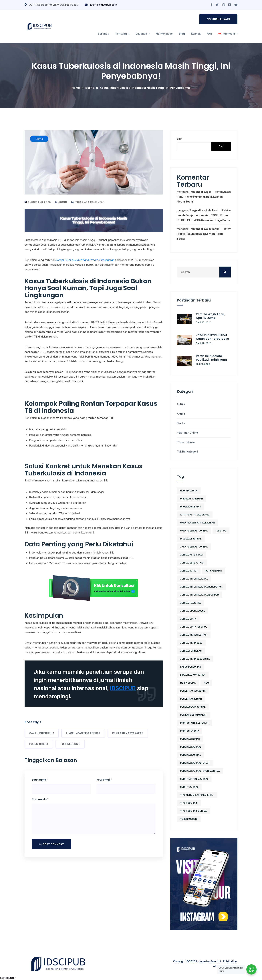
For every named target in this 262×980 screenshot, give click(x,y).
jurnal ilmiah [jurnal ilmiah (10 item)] (189, 571)
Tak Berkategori (187, 452)
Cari (180, 139)
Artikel (181, 404)
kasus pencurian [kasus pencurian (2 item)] (191, 667)
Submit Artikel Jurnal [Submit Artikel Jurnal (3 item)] (194, 779)
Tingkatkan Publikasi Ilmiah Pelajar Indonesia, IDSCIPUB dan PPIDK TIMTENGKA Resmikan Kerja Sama (203, 215)
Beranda (103, 34)
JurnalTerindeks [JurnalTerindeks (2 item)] (191, 651)
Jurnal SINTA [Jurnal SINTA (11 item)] (188, 619)
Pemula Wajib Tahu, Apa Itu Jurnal (210, 316)
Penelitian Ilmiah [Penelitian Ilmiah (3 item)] (191, 699)
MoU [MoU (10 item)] (206, 683)
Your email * (104, 780)
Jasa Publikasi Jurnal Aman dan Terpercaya (213, 337)
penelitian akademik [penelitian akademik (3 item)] (193, 691)
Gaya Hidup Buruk (42, 733)
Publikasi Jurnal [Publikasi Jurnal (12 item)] (191, 747)
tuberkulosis (70, 744)
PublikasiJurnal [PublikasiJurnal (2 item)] (190, 755)
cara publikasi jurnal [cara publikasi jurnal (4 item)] (194, 531)
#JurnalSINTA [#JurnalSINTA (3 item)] (189, 491)
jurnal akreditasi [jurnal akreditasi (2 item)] (191, 555)
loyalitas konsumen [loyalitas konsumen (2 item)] (193, 675)
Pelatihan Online (187, 433)
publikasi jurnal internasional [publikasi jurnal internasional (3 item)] (200, 771)
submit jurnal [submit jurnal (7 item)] (189, 787)
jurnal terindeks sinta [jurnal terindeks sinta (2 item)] (195, 659)
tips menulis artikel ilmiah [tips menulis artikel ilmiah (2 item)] (197, 795)
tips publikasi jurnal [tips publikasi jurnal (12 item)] (194, 811)
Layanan (141, 34)
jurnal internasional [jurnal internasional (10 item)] (194, 579)
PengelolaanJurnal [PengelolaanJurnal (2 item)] (193, 707)
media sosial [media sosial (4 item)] (188, 683)
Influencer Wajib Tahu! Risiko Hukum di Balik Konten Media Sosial (200, 197)
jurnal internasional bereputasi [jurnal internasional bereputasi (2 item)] (201, 587)
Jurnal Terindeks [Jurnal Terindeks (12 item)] (191, 643)
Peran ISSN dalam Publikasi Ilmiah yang (211, 358)
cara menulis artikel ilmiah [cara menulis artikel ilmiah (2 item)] (197, 523)
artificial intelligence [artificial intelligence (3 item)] (195, 515)
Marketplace (164, 34)
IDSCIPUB (123, 688)
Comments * (40, 799)
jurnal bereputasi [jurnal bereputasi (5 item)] (192, 563)
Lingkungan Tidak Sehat (83, 733)
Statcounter (8, 978)
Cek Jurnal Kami (218, 19)
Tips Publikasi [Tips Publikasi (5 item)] (189, 803)
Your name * (40, 780)
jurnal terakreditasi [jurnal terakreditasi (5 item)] (194, 635)
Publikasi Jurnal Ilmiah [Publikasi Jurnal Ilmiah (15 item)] (195, 763)
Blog (182, 34)
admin (61, 202)
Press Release (186, 442)
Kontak (196, 34)
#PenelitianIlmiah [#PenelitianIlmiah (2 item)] (191, 499)
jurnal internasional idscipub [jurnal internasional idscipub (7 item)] (199, 595)
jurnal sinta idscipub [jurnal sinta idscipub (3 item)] (194, 627)
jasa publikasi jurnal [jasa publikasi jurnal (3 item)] (194, 547)
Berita (181, 423)
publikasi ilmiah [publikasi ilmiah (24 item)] (190, 739)
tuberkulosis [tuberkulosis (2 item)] (189, 819)
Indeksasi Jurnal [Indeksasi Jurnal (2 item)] (191, 539)
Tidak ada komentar (88, 202)
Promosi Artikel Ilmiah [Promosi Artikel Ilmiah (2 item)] (194, 723)
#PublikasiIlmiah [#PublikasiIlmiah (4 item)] (191, 507)
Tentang (121, 34)
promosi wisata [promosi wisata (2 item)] (190, 731)
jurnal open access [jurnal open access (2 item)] (193, 611)
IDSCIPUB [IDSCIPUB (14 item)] (221, 531)
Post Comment (52, 844)
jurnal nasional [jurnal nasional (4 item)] (190, 603)
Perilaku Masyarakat (128, 733)
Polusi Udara (39, 744)
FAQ (209, 34)
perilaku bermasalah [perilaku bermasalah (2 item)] (193, 715)
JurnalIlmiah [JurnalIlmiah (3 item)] (214, 571)
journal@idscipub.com (101, 5)
